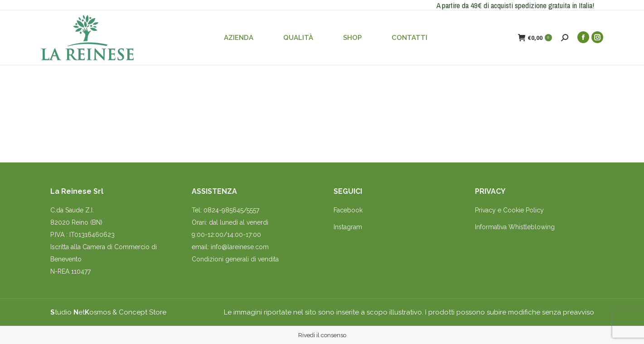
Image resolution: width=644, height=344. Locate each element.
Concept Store (143, 312)
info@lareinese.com (240, 247)
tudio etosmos (80, 312)
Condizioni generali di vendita (235, 259)
